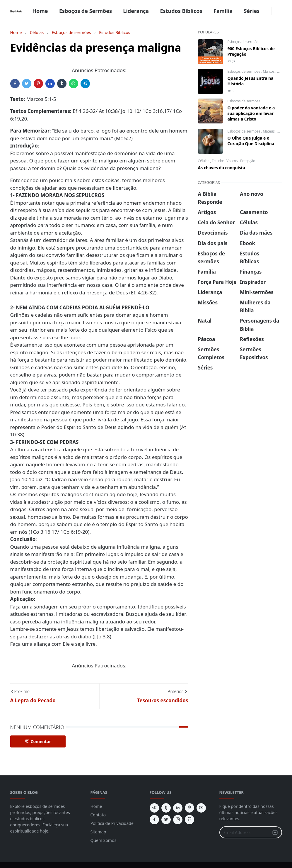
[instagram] (178, 820)
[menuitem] (40, 11)
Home (96, 806)
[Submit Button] (275, 832)
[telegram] (154, 808)
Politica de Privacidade (112, 823)
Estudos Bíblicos (225, 161)
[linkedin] (178, 808)
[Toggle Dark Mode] (275, 11)
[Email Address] (244, 832)
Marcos (269, 71)
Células (204, 161)
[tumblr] (166, 808)
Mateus (269, 131)
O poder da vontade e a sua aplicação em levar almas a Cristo (251, 113)
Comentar (38, 741)
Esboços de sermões (244, 42)
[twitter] (166, 820)
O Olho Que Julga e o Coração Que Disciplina (251, 141)
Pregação (248, 161)
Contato (98, 815)
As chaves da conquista (222, 168)
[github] (189, 820)
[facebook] (268, 11)
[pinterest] (189, 808)
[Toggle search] (280, 11)
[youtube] (201, 808)
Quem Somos (104, 840)
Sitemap (98, 832)
